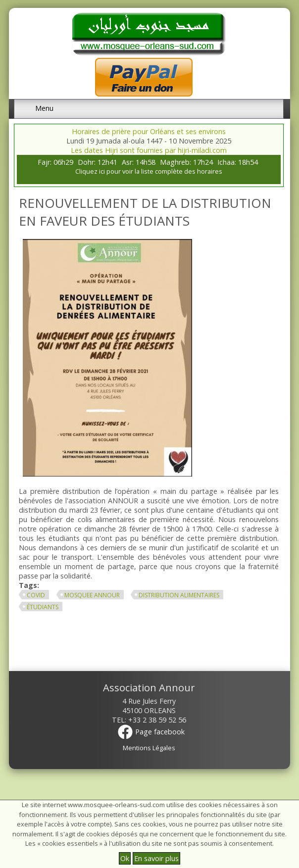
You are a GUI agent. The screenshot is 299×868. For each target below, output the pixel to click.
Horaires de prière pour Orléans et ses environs (149, 131)
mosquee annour (92, 595)
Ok (125, 858)
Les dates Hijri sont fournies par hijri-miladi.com (149, 150)
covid (36, 595)
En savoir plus (156, 858)
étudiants (43, 607)
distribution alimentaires (179, 595)
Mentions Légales (149, 748)
